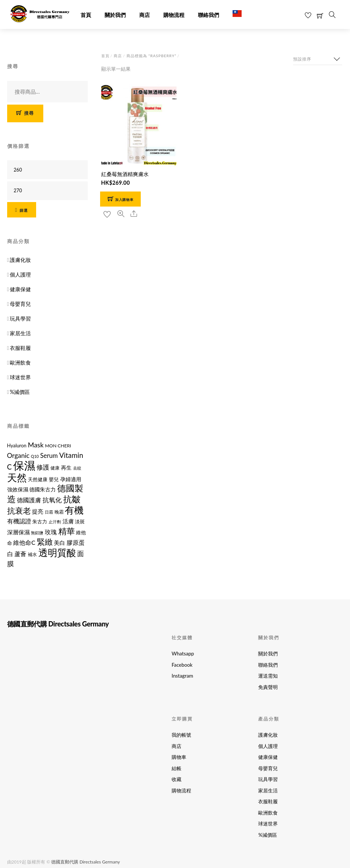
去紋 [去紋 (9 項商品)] (77, 467)
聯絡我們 (208, 15)
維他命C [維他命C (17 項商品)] (24, 542)
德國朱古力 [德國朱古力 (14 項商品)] (43, 489)
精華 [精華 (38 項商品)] (67, 530)
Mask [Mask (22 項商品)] (36, 444)
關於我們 (115, 15)
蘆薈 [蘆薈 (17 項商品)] (20, 553)
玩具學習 (20, 318)
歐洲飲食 (20, 362)
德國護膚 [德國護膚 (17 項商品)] (29, 499)
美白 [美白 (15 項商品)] (59, 542)
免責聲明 (268, 686)
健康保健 (20, 289)
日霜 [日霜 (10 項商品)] (49, 511)
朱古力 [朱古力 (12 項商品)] (40, 521)
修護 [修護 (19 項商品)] (43, 467)
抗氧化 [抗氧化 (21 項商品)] (52, 499)
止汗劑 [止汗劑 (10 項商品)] (55, 521)
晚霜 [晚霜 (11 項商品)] (59, 511)
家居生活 (20, 333)
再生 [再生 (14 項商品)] (66, 467)
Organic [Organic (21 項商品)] (18, 455)
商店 (145, 15)
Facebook (182, 664)
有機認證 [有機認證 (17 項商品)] (19, 521)
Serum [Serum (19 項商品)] (49, 455)
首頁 (86, 15)
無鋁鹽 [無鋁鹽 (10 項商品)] (37, 532)
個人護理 (20, 274)
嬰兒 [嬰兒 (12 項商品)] (54, 479)
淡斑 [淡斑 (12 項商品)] (80, 521)
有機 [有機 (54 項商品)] (74, 509)
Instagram (182, 675)
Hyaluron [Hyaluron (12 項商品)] (17, 445)
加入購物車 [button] (124, 198)
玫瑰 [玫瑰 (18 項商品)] (51, 531)
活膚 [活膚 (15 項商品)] (68, 521)
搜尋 (29, 113)
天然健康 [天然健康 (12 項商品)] (38, 479)
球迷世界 (20, 377)
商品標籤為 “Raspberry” (151, 55)
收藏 (177, 778)
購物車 (179, 756)
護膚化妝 (20, 259)
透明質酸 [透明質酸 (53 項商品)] (57, 552)
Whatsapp (183, 653)
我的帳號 (181, 734)
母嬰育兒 (20, 303)
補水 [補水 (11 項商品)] (32, 554)
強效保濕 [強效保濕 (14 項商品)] (18, 489)
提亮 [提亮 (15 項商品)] (38, 511)
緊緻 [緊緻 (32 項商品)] (45, 541)
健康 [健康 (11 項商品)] (55, 467)
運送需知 (268, 675)
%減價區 (20, 391)
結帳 (177, 767)
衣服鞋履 (20, 347)
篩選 (24, 210)
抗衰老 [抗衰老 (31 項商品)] (19, 510)
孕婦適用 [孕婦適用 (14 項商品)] (71, 479)
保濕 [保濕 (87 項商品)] (24, 465)
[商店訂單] (318, 58)
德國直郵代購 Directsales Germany (85, 859)
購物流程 (174, 15)
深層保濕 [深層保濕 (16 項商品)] (18, 531)
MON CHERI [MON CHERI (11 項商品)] (58, 445)
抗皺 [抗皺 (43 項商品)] (72, 499)
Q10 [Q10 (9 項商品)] (35, 456)
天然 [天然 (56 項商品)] (17, 477)
